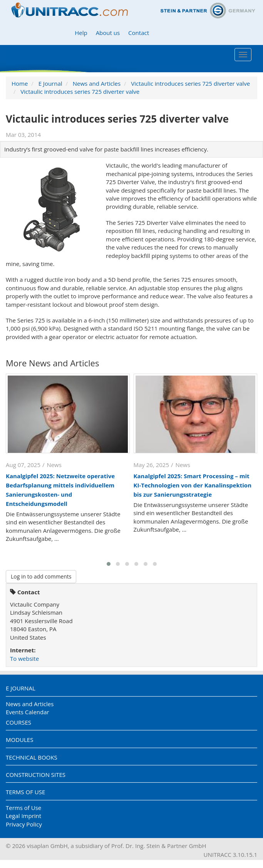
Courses (18, 722)
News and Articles (97, 83)
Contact (139, 33)
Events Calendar (28, 712)
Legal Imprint (23, 816)
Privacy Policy (24, 824)
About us (108, 33)
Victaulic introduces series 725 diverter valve (190, 83)
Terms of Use (25, 792)
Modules (19, 740)
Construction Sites (36, 775)
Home (20, 83)
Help (81, 33)
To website (24, 658)
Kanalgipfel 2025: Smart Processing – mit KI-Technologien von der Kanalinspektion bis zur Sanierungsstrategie (193, 485)
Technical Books (32, 757)
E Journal (50, 83)
